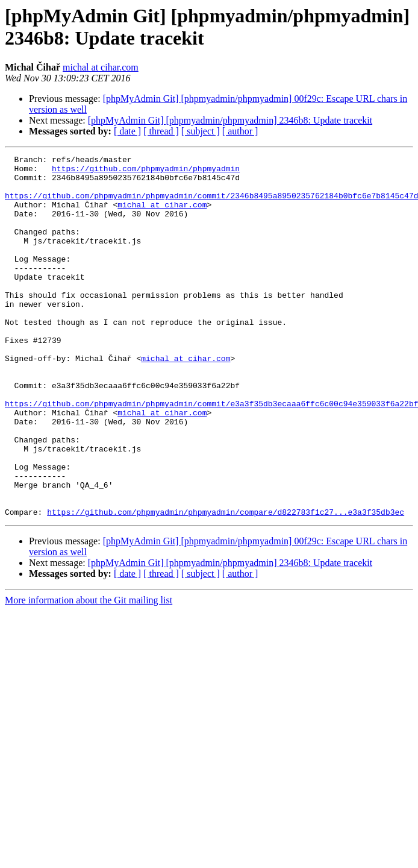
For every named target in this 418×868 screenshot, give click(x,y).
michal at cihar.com (101, 67)
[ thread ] (161, 131)
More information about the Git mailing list (89, 672)
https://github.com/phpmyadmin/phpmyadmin (146, 172)
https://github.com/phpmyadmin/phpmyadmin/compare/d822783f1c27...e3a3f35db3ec (226, 584)
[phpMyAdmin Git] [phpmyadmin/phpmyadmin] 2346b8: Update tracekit (230, 120)
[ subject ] (201, 131)
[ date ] (127, 131)
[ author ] (240, 131)
